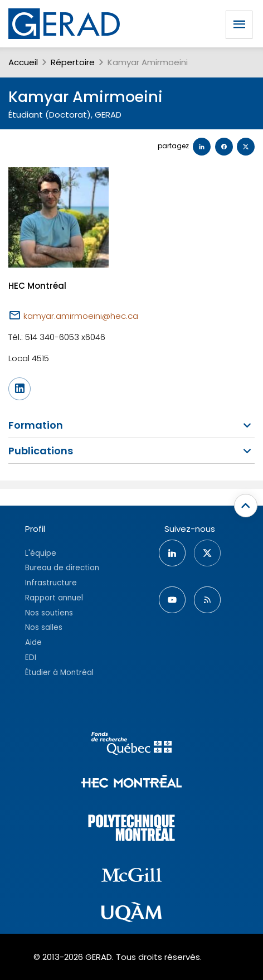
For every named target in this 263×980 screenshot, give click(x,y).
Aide (33, 642)
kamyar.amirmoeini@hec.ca (81, 316)
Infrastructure (51, 583)
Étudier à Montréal (59, 673)
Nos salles (44, 627)
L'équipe (41, 553)
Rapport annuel (54, 598)
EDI (31, 658)
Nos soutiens (49, 613)
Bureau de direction (62, 568)
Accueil (23, 62)
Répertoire (73, 62)
